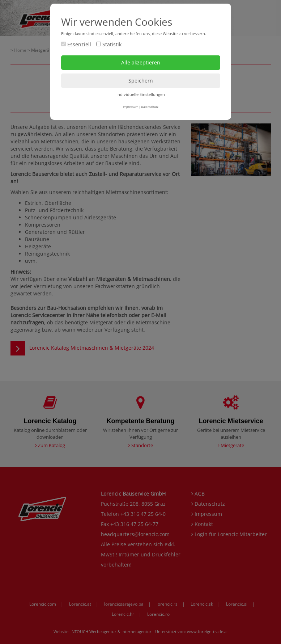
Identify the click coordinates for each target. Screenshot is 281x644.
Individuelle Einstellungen (141, 94)
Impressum (131, 107)
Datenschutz (150, 107)
